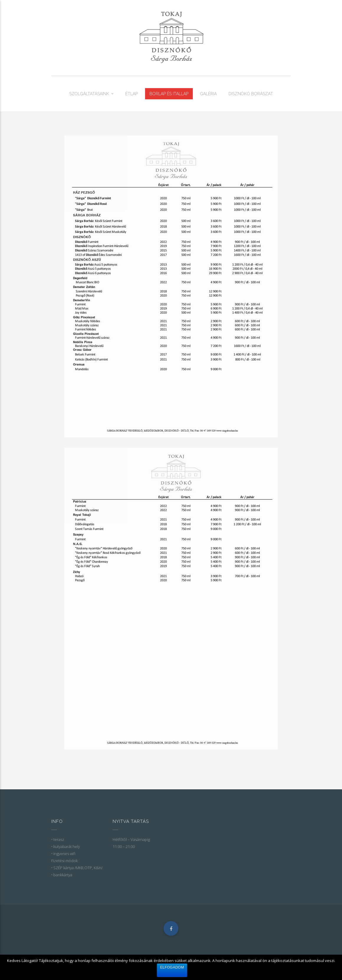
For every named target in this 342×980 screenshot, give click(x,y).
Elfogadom (172, 967)
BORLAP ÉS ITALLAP (169, 94)
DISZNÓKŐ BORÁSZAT (251, 94)
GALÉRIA (208, 94)
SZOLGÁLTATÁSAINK (89, 94)
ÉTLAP (131, 94)
